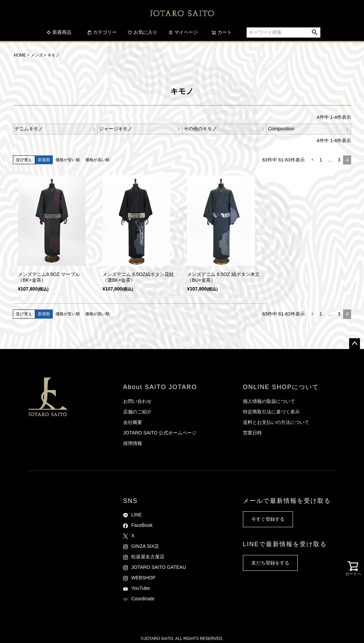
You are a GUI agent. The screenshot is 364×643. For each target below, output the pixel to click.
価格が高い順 (97, 160)
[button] (312, 160)
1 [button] (321, 160)
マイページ (183, 32)
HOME (20, 55)
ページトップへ (355, 344)
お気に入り (142, 32)
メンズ (37, 55)
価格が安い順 (68, 160)
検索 (315, 33)
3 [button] (339, 160)
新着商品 (59, 32)
